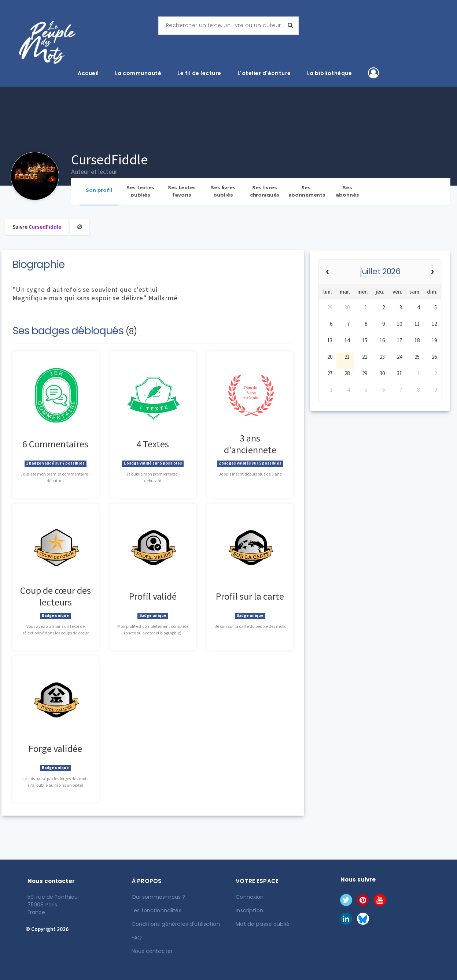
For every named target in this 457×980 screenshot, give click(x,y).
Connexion (250, 897)
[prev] (327, 272)
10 (399, 324)
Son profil (99, 190)
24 (399, 357)
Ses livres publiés (223, 191)
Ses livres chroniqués (265, 191)
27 (330, 373)
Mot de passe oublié (262, 924)
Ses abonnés (347, 191)
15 (365, 340)
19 (434, 340)
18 (417, 340)
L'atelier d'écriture (264, 73)
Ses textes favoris (182, 191)
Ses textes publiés (141, 191)
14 (347, 340)
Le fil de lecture (199, 73)
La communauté (138, 73)
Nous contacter (152, 951)
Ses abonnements (307, 191)
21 (347, 357)
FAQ (137, 938)
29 (330, 307)
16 (382, 340)
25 (417, 357)
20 (330, 357)
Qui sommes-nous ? (158, 897)
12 (434, 324)
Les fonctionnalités (156, 910)
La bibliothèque (330, 73)
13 (330, 340)
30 (347, 307)
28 (347, 373)
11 (417, 324)
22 (365, 357)
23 (382, 357)
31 (399, 373)
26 (434, 357)
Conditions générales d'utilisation (175, 924)
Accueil (88, 73)
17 (399, 340)
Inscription (249, 910)
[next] (432, 272)
